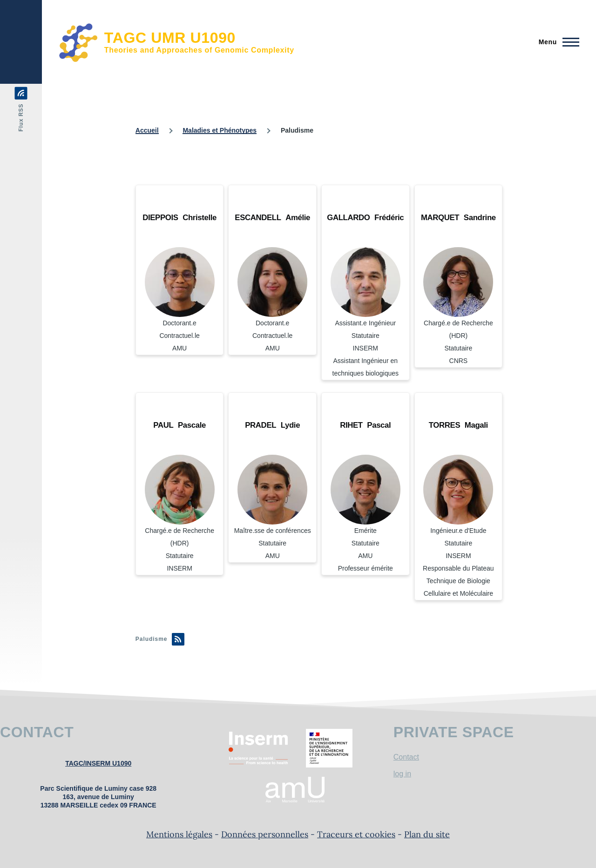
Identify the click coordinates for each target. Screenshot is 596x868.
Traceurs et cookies (356, 834)
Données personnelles (265, 834)
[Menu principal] (556, 42)
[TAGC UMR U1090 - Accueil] (176, 42)
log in (402, 774)
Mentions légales (179, 834)
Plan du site (427, 834)
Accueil (147, 130)
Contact (406, 757)
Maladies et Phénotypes (220, 130)
